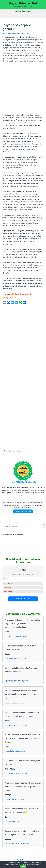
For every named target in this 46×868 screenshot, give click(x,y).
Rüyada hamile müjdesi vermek (16, 703)
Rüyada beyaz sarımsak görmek (16, 636)
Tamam (23, 867)
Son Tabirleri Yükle (23, 599)
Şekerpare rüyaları (15, 451)
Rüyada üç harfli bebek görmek (15, 751)
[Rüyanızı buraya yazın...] (23, 526)
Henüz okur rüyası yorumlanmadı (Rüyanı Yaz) (16, 33)
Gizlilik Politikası (23, 860)
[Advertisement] (23, 88)
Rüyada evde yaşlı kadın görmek (16, 773)
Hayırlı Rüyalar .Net (23, 3)
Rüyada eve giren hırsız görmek (16, 658)
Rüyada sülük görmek (12, 821)
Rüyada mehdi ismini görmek (15, 799)
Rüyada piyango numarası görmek (17, 681)
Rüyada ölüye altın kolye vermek (16, 725)
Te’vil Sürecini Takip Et (23, 511)
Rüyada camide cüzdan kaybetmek (17, 844)
